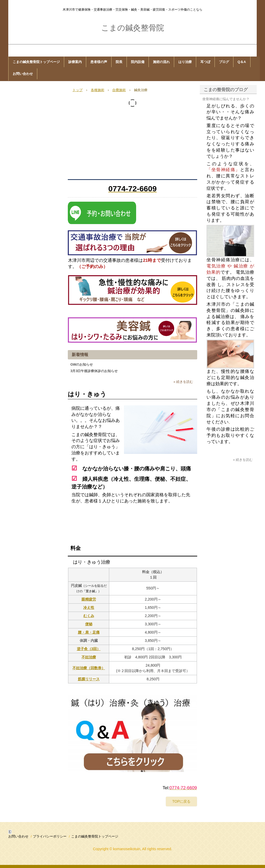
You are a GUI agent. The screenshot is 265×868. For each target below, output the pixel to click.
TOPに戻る (182, 801)
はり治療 (185, 62)
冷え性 (89, 607)
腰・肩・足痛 (89, 632)
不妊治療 (89, 657)
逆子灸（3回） (89, 649)
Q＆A (242, 62)
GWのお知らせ (82, 364)
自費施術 (119, 90)
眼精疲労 (89, 599)
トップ (78, 90)
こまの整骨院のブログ (226, 90)
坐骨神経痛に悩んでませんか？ (226, 99)
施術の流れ (161, 62)
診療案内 (75, 62)
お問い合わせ (23, 74)
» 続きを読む (183, 382)
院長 (119, 62)
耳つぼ (205, 62)
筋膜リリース (89, 679)
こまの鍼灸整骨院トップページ (36, 62)
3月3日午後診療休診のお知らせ (94, 371)
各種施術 (98, 90)
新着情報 (80, 355)
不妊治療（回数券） (89, 668)
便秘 (89, 624)
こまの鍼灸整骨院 (133, 28)
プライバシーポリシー (50, 836)
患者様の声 (99, 62)
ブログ (224, 62)
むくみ (89, 616)
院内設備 (138, 62)
